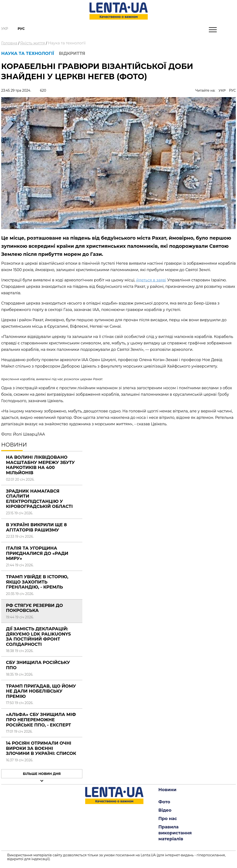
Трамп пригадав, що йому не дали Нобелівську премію (41, 691)
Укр (5, 29)
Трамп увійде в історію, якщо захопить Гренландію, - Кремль (37, 582)
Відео (165, 810)
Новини (168, 790)
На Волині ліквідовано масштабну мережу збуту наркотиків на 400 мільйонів (40, 465)
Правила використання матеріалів (175, 833)
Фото (164, 802)
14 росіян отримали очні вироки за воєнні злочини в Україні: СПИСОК (41, 748)
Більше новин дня (42, 774)
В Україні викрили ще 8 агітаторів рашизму (36, 527)
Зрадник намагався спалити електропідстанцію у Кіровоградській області (39, 499)
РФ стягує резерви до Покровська (34, 608)
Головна (9, 43)
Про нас (168, 819)
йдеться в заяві (151, 280)
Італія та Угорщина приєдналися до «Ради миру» (37, 553)
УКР (222, 90)
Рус (21, 29)
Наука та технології (67, 43)
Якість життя (33, 43)
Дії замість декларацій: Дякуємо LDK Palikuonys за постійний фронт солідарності (38, 637)
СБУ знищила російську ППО (38, 665)
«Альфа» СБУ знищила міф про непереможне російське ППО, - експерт (41, 720)
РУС (232, 90)
